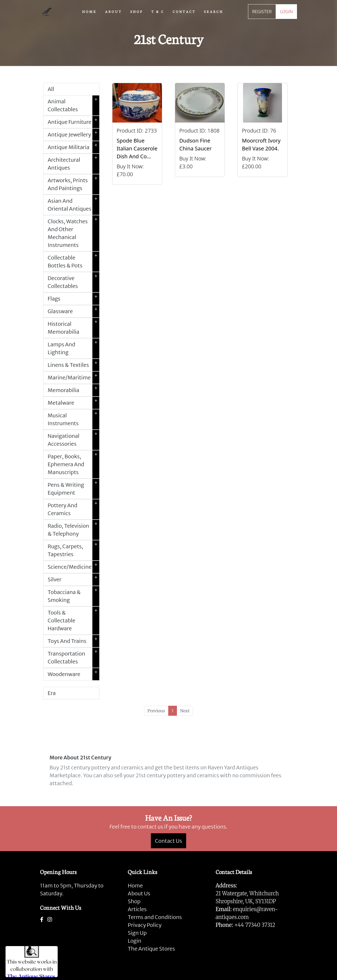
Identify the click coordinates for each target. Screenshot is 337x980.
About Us (139, 893)
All (51, 89)
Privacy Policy (145, 925)
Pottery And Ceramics (73, 509)
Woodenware (73, 674)
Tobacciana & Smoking (73, 596)
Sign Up (137, 933)
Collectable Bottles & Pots (73, 262)
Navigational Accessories (73, 440)
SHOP (137, 11)
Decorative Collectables (73, 282)
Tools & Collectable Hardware (73, 621)
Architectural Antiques (73, 164)
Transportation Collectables (73, 658)
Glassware (73, 311)
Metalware (73, 403)
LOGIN (286, 12)
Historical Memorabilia (73, 328)
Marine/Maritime (73, 378)
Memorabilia (73, 390)
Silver (73, 580)
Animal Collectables (73, 105)
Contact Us (169, 841)
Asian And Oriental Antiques (73, 205)
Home (135, 885)
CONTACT (184, 11)
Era (52, 693)
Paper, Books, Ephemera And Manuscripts (73, 464)
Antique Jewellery (73, 135)
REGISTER (262, 12)
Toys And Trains (73, 641)
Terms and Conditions (155, 917)
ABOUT (113, 11)
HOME (89, 11)
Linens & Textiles (73, 365)
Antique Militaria (73, 147)
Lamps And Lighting (73, 348)
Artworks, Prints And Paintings (73, 184)
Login (135, 941)
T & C (158, 11)
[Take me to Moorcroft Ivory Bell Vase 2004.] (262, 134)
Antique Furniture (73, 122)
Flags (73, 299)
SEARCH (214, 11)
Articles (137, 909)
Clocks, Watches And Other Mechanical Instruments (73, 233)
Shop (134, 901)
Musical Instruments (73, 419)
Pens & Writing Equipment (73, 489)
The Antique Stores (151, 949)
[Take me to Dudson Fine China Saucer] (200, 134)
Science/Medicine (73, 567)
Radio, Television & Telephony (73, 530)
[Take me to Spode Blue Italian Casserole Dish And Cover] (137, 134)
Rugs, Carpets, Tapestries (73, 550)
